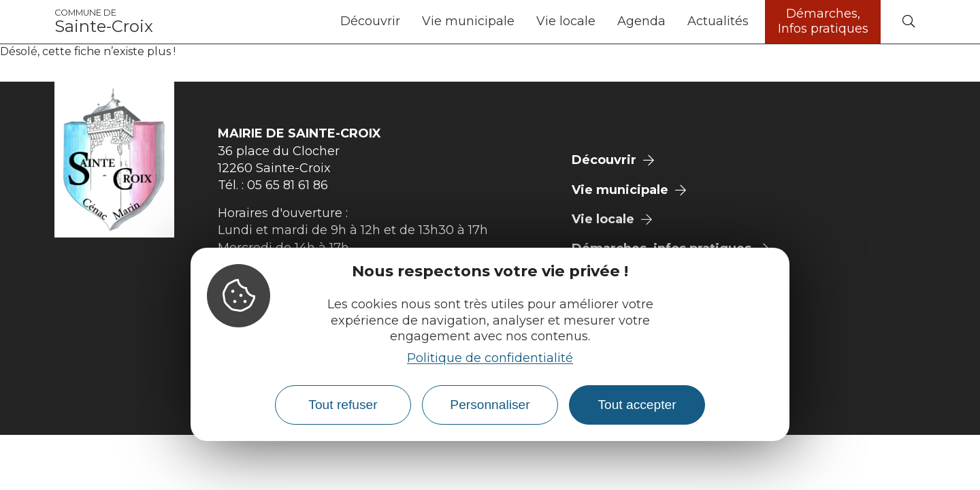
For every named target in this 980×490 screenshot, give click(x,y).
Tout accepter (637, 405)
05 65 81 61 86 (288, 185)
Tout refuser (343, 405)
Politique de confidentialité (490, 358)
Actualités (718, 21)
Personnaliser (490, 405)
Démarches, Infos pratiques (823, 21)
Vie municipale (468, 21)
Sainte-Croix (104, 22)
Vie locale (566, 21)
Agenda (641, 21)
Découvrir (370, 21)
